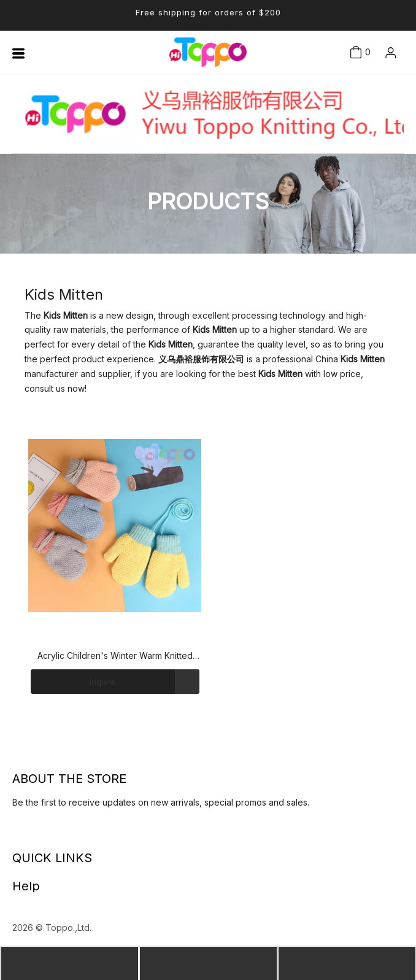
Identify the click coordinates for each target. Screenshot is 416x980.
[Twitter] (39, 834)
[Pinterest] (74, 834)
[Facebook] (27, 834)
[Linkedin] (15, 834)
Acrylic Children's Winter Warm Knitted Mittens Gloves (115, 656)
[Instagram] (62, 834)
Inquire (73, 682)
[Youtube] (50, 834)
